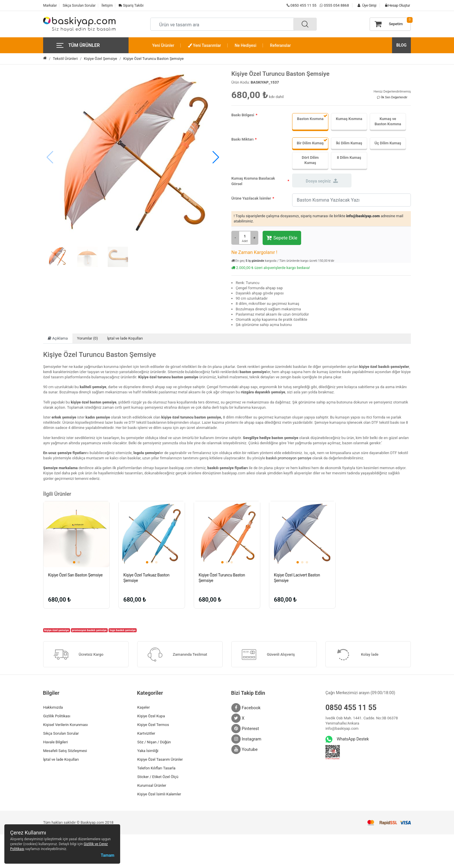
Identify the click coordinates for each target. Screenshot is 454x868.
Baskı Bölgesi (243, 115)
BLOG (401, 45)
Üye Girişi (365, 5)
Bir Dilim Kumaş (310, 143)
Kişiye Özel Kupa (151, 716)
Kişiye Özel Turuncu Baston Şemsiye (154, 59)
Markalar (50, 5)
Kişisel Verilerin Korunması (65, 725)
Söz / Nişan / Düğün (154, 742)
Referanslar (281, 45)
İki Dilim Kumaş (349, 143)
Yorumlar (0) (87, 338)
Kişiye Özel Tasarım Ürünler (160, 759)
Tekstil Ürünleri (65, 59)
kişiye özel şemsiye (57, 630)
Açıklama (58, 338)
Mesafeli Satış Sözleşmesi (65, 751)
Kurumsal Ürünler (152, 785)
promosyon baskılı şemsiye (89, 630)
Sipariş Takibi (131, 5)
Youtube (245, 749)
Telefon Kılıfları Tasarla (156, 768)
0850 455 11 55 (302, 5)
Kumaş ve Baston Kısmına (388, 121)
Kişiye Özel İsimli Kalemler (159, 794)
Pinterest (245, 729)
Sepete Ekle (282, 238)
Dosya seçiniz (322, 181)
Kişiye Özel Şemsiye (101, 59)
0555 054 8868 (336, 5)
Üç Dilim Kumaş (388, 143)
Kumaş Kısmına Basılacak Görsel (253, 181)
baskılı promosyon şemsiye (289, 458)
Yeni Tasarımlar (204, 45)
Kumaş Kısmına (349, 119)
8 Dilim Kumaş (349, 157)
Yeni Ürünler (163, 45)
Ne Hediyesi (246, 45)
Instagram (246, 739)
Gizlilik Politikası (57, 716)
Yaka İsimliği (148, 751)
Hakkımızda (53, 707)
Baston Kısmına (310, 119)
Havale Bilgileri (55, 742)
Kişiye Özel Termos (153, 725)
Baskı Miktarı (242, 139)
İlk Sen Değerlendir (392, 97)
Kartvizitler (146, 733)
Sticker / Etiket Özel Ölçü (158, 777)
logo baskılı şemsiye (123, 630)
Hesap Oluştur (396, 5)
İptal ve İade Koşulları (125, 338)
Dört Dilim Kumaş (310, 160)
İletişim (107, 5)
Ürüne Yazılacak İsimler (251, 198)
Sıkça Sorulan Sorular (79, 5)
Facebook (246, 708)
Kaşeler (143, 707)
